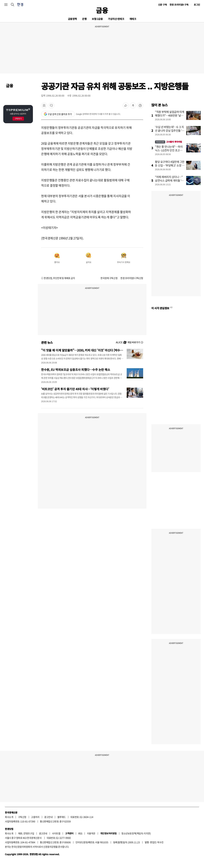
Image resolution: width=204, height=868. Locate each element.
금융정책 (72, 19)
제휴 (20, 833)
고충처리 (35, 817)
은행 (84, 19)
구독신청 (22, 817)
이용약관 (91, 833)
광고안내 (48, 817)
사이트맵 (56, 833)
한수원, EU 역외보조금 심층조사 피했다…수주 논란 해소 (76, 370)
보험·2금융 (97, 19)
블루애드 (62, 817)
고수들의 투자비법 (168, 142)
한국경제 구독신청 (109, 278)
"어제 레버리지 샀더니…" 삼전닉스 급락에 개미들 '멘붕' (169, 180)
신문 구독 (163, 5)
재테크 (133, 19)
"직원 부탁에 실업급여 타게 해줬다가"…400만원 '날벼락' (170, 115)
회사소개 (9, 817)
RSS (80, 833)
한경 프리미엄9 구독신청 (132, 278)
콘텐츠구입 (29, 833)
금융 (102, 10)
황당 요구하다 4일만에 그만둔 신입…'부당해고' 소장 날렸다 (170, 165)
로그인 (197, 5)
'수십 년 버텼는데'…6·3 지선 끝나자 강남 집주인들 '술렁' (170, 130)
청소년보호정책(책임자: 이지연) (136, 833)
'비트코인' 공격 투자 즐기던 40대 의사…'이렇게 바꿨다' (75, 389)
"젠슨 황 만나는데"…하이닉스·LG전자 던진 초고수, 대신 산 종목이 (169, 150)
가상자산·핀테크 (116, 19)
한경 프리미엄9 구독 (179, 5)
